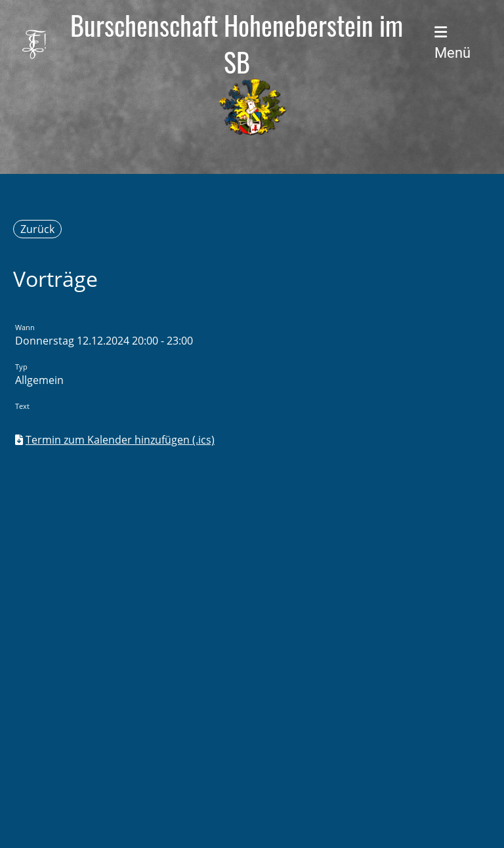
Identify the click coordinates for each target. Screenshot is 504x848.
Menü (452, 43)
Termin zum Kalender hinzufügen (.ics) (120, 440)
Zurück (37, 229)
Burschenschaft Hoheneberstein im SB (237, 43)
